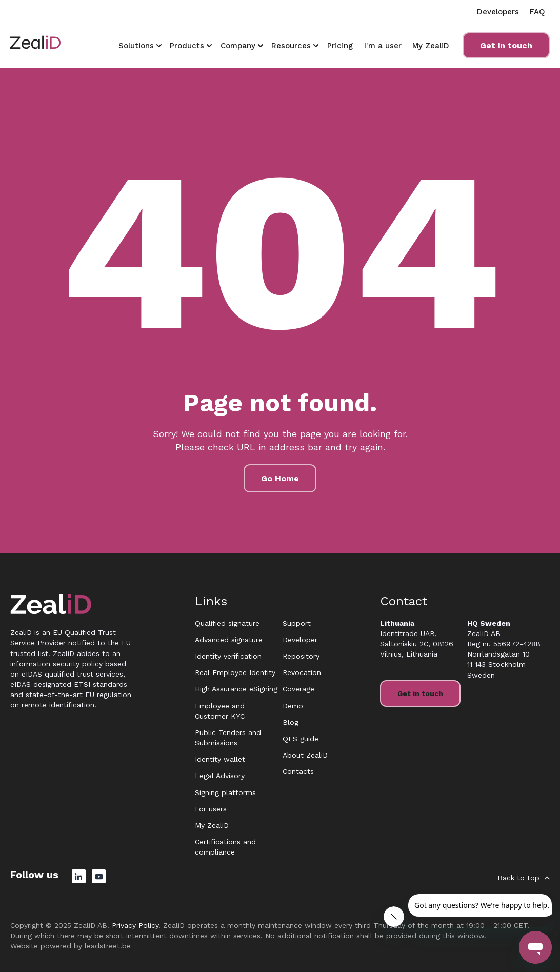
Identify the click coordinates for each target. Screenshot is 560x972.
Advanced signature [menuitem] (229, 640)
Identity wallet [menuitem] (220, 759)
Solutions (136, 46)
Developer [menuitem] (300, 640)
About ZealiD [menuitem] (305, 755)
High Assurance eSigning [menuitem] (236, 689)
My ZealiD (431, 46)
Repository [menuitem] (301, 656)
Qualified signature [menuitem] (227, 623)
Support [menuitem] (297, 623)
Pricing (340, 46)
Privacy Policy (135, 925)
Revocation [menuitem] (302, 672)
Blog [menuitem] (291, 722)
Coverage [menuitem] (298, 689)
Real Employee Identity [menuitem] (235, 672)
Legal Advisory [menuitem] (220, 776)
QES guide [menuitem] (301, 739)
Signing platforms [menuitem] (225, 792)
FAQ (537, 12)
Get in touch (506, 45)
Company (238, 46)
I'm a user (383, 46)
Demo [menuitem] (293, 706)
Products (187, 46)
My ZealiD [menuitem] (212, 825)
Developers (498, 12)
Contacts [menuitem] (298, 771)
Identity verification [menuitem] (228, 656)
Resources (291, 46)
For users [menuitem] (211, 809)
